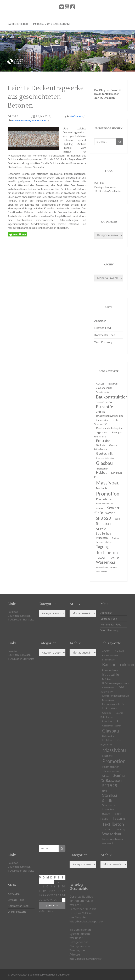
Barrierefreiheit (18, 24)
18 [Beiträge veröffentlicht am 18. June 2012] (40, 895)
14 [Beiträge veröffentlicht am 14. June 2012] (52, 891)
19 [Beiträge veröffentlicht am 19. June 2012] (44, 895)
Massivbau (42, 120)
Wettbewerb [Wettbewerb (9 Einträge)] (102, 571)
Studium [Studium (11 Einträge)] (116, 538)
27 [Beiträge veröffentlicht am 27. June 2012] (48, 900)
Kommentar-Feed (105, 335)
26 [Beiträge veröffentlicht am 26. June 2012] (44, 900)
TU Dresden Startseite (108, 191)
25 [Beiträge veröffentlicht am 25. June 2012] (40, 900)
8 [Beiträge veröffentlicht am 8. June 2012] (55, 886)
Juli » (50, 911)
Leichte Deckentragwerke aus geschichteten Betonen (46, 97)
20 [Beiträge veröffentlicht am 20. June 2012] (48, 895)
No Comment (75, 116)
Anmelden (100, 321)
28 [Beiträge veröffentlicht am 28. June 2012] (52, 900)
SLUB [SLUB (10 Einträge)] (117, 519)
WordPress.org (103, 342)
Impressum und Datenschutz (51, 24)
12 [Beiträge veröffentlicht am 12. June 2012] (44, 891)
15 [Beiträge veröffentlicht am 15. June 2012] (56, 891)
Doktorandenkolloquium (24, 120)
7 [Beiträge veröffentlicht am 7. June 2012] (51, 886)
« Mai (42, 911)
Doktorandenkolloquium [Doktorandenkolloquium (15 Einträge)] (110, 428)
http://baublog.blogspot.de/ (86, 921)
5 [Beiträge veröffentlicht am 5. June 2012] (43, 886)
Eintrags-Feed (103, 328)
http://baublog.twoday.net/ (86, 959)
